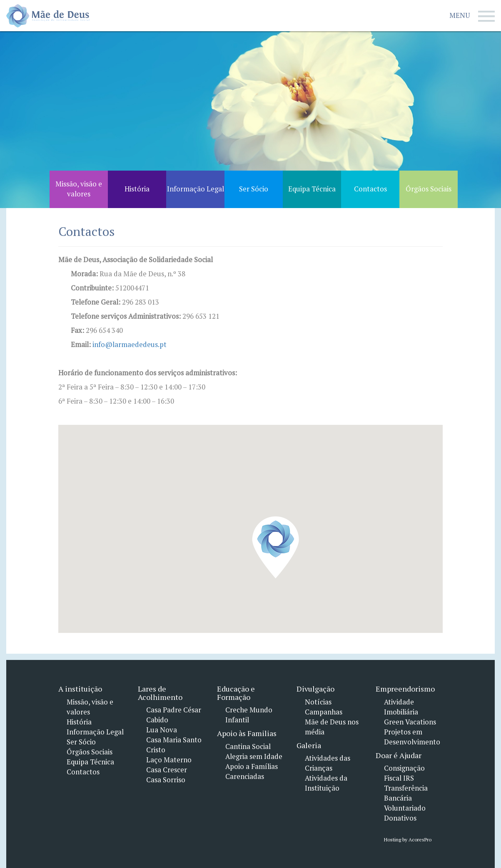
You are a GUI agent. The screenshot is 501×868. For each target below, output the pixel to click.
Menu (472, 16)
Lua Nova (162, 730)
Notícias (318, 702)
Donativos (400, 818)
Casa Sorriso (166, 780)
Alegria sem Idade (254, 756)
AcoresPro (419, 839)
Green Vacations (410, 722)
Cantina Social (248, 746)
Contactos (83, 772)
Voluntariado (405, 808)
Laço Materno (169, 760)
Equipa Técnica (90, 762)
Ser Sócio (81, 742)
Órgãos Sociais (90, 752)
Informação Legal (95, 732)
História (79, 722)
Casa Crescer (167, 770)
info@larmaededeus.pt (130, 345)
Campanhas (324, 712)
